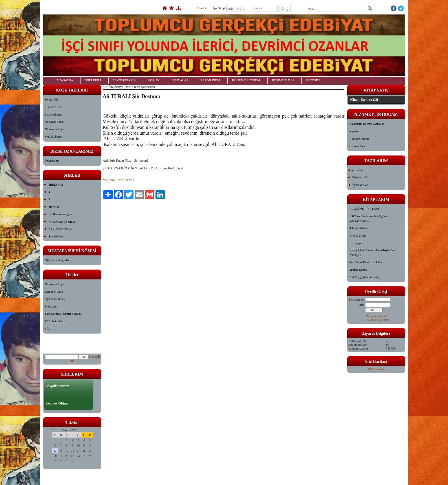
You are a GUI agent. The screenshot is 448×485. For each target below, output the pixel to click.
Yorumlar (109, 180)
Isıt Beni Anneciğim (60, 214)
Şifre (361, 305)
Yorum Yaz (126, 180)
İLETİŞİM (313, 80)
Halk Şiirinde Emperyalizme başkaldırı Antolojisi (372, 253)
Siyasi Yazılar (360, 185)
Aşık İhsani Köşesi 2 (61, 229)
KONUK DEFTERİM (246, 80)
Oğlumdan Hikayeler (57, 260)
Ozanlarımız (52, 161)
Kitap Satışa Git (364, 100)
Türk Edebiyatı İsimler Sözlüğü (63, 314)
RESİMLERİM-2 (283, 80)
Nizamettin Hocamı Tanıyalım (367, 124)
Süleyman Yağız (54, 122)
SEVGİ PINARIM (125, 80)
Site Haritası (377, 369)
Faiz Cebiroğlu (54, 115)
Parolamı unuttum (377, 316)
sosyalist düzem (58, 386)
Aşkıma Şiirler (358, 236)
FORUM (154, 80)
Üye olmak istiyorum (377, 320)
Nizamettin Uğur (55, 129)
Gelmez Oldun (57, 403)
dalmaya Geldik (359, 228)
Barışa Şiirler (357, 243)
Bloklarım (51, 306)
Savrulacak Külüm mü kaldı (366, 262)
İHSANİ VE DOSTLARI (364, 209)
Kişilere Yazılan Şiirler (62, 222)
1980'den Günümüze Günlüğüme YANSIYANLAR (369, 218)
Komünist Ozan (54, 292)
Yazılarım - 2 (359, 177)
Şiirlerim (54, 207)
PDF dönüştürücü (55, 321)
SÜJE (48, 329)
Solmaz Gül (52, 99)
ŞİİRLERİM (93, 80)
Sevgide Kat (56, 236)
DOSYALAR (180, 80)
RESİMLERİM (210, 80)
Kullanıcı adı (357, 300)
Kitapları (355, 131)
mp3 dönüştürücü (55, 299)
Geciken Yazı (357, 146)
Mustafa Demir (54, 137)
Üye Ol (202, 8)
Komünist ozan (54, 107)
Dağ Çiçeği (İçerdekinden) (365, 277)
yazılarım (357, 170)
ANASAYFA (65, 80)
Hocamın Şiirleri (359, 139)
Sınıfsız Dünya (358, 270)
